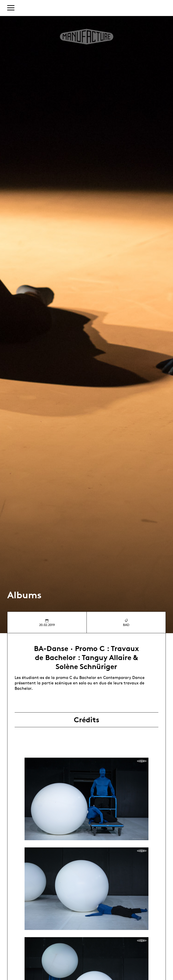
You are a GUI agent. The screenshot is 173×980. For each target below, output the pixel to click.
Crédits (87, 720)
